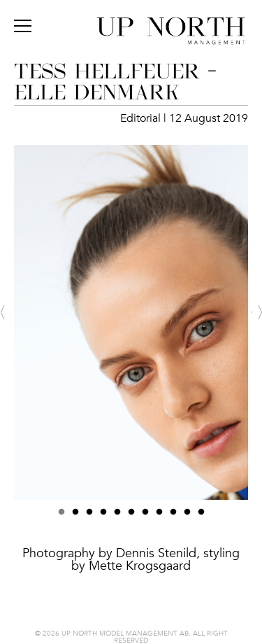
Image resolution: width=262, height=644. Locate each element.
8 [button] (159, 516)
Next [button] (256, 312)
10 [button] (187, 516)
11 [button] (201, 516)
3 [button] (89, 516)
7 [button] (145, 516)
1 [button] (61, 516)
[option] (131, 371)
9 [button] (173, 516)
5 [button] (117, 516)
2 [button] (75, 516)
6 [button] (131, 516)
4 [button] (103, 516)
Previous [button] (6, 312)
